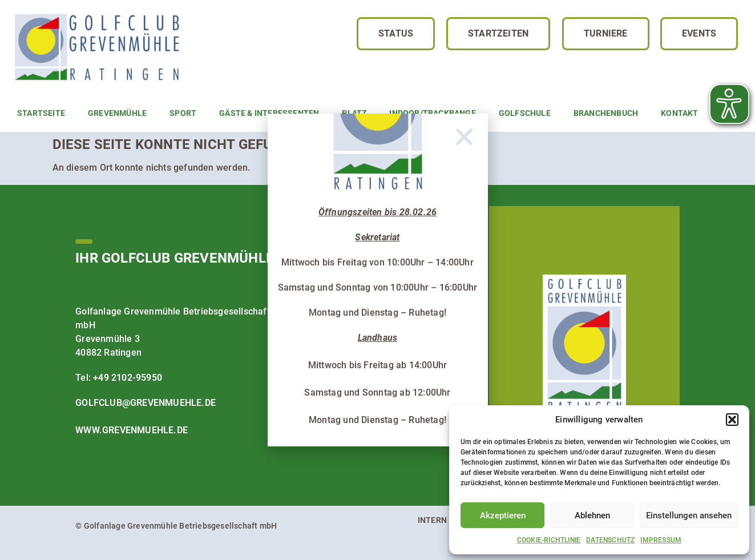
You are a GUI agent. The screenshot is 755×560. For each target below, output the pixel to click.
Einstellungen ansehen (689, 515)
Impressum (661, 540)
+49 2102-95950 (128, 378)
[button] (732, 420)
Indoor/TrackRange (432, 113)
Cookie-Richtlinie (549, 540)
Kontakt (679, 113)
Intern (432, 520)
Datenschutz (610, 540)
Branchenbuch (606, 113)
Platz (354, 113)
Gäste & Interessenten (269, 113)
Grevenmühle (117, 113)
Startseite (41, 113)
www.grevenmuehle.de (132, 430)
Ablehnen (592, 515)
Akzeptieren (503, 515)
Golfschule (525, 113)
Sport (183, 113)
